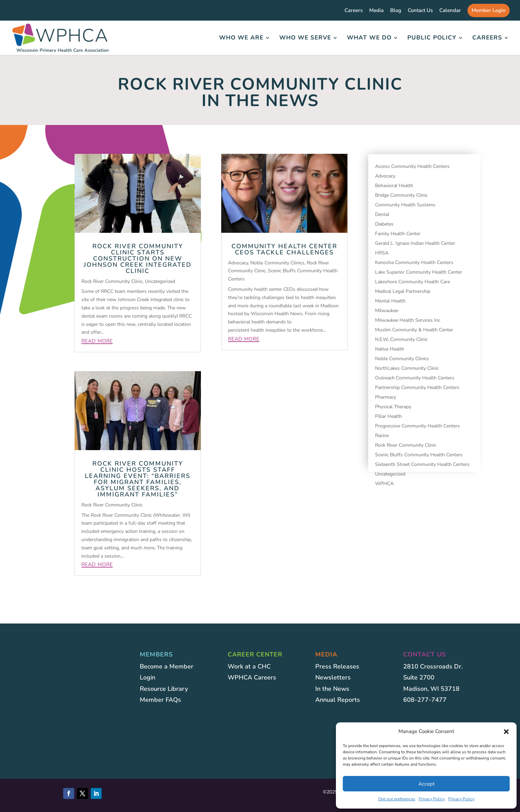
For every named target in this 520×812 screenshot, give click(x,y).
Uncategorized (160, 281)
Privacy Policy (432, 799)
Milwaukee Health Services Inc (408, 320)
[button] (506, 732)
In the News (332, 689)
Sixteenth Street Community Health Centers (422, 464)
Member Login (489, 10)
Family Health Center (398, 234)
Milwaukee (387, 311)
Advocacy (238, 263)
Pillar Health (388, 416)
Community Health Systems (405, 205)
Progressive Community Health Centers (417, 426)
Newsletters (333, 677)
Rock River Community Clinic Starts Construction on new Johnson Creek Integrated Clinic (138, 259)
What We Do (369, 38)
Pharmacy (386, 397)
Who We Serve (305, 38)
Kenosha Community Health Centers (414, 262)
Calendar (450, 11)
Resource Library (164, 689)
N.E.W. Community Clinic (401, 339)
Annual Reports (338, 700)
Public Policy (432, 38)
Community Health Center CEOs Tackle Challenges (284, 249)
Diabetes (384, 224)
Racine (382, 436)
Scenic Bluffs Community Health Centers (419, 455)
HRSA (382, 253)
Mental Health (390, 301)
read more (97, 340)
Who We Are (241, 38)
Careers (354, 11)
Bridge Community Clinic (401, 195)
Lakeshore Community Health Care (412, 282)
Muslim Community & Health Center (414, 330)
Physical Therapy (393, 407)
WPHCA (384, 484)
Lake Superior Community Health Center (419, 272)
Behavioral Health (394, 186)
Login (148, 677)
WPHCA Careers (252, 677)
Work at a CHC (249, 666)
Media (376, 11)
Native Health (390, 349)
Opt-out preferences (397, 799)
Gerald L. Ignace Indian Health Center (415, 243)
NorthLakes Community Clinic (407, 368)
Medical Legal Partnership (403, 291)
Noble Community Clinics (277, 263)
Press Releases (337, 666)
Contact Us (420, 11)
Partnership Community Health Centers (417, 387)
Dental (382, 214)
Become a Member (167, 666)
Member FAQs (160, 700)
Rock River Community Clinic (112, 281)
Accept (426, 784)
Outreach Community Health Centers (415, 378)
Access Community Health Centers (412, 166)
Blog (396, 11)
